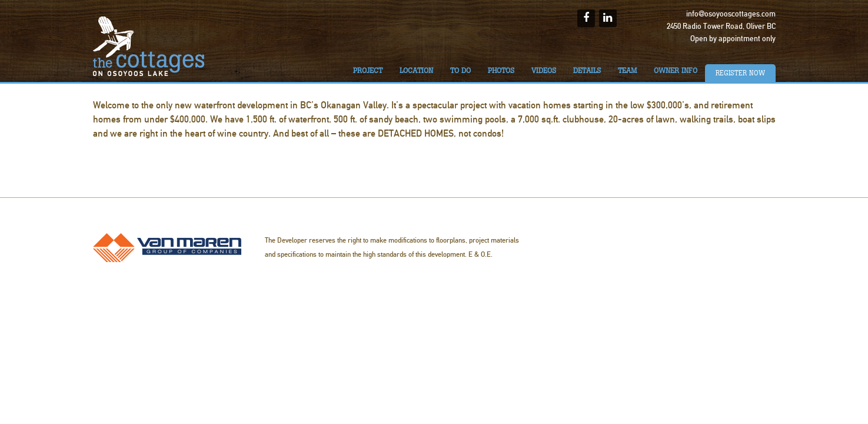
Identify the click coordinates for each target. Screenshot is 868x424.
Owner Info (676, 71)
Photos (501, 71)
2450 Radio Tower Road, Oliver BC (721, 26)
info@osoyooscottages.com (731, 14)
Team (627, 71)
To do (460, 71)
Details (587, 71)
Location (416, 71)
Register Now (740, 73)
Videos (544, 71)
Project (368, 71)
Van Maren (167, 248)
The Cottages (149, 46)
